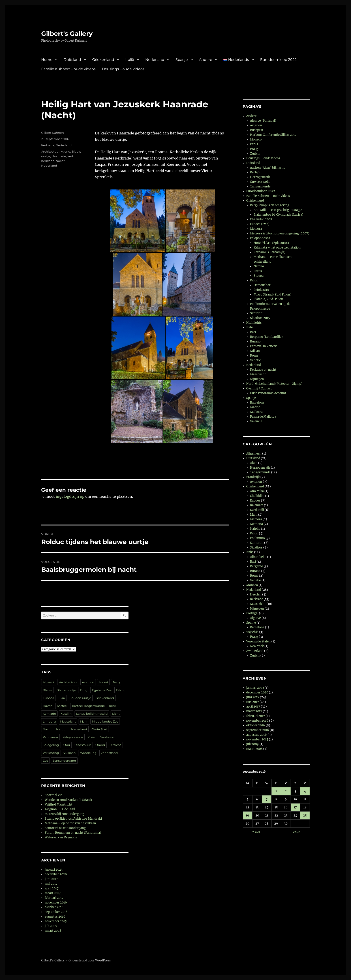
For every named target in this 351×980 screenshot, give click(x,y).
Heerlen (256, 594)
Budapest (257, 130)
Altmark (49, 682)
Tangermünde (260, 472)
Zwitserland (255, 651)
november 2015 (56, 921)
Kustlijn (66, 714)
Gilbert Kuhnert (53, 133)
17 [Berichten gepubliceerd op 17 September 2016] (295, 807)
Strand (100, 745)
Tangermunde (260, 186)
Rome (254, 356)
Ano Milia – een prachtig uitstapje (278, 210)
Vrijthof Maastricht (59, 805)
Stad (67, 745)
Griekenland (103, 60)
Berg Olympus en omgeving (270, 205)
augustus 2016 (55, 917)
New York (257, 646)
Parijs (254, 144)
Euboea (48, 698)
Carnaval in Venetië (264, 346)
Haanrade (59, 156)
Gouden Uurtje (80, 698)
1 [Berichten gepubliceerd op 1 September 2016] (276, 791)
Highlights (254, 323)
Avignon (88, 682)
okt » (296, 832)
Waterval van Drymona (61, 837)
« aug (256, 832)
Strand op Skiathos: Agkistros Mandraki (73, 819)
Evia (62, 698)
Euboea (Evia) (260, 224)
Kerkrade (48, 145)
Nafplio (259, 266)
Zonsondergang (64, 761)
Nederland (155, 60)
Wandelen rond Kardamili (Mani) (68, 800)
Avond (66, 151)
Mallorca (256, 412)
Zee (45, 761)
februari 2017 (54, 898)
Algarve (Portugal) (263, 121)
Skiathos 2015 (260, 318)
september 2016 (56, 912)
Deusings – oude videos (123, 69)
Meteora (256, 229)
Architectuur (50, 151)
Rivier (92, 737)
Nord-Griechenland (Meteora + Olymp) (274, 384)
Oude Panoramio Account (268, 393)
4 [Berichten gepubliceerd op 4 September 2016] (305, 791)
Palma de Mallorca (263, 417)
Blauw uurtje (66, 690)
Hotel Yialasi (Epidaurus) (271, 243)
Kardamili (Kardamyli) (270, 252)
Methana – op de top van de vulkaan (70, 823)
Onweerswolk (260, 182)
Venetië (255, 360)
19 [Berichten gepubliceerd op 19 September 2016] (247, 815)
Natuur (61, 729)
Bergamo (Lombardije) (266, 337)
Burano (255, 341)
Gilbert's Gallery (67, 34)
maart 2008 (53, 931)
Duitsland (72, 60)
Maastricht (68, 721)
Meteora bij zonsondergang (64, 814)
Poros (258, 271)
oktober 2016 (54, 907)
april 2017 (52, 888)
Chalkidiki (257, 496)
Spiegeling (51, 745)
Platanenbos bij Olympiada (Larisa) (278, 215)
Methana (256, 524)
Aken (254, 463)
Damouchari (262, 285)
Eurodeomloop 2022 (278, 60)
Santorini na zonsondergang (65, 828)
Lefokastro (261, 290)
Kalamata (257, 505)
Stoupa (259, 276)
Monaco (256, 139)
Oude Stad (99, 729)
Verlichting (51, 753)
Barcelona (257, 403)
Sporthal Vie (54, 795)
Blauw (47, 690)
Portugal (252, 613)
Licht (116, 714)
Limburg (49, 721)
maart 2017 (53, 893)
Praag (254, 149)
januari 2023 (54, 870)
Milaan (255, 351)
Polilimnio (257, 538)
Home (47, 60)
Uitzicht (115, 745)
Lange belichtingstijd (92, 714)
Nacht (60, 161)
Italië (130, 60)
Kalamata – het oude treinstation (277, 248)
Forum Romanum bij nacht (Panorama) (73, 833)
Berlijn (255, 172)
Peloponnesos (73, 737)
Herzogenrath (260, 177)
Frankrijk (253, 477)
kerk (71, 156)
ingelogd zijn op (70, 496)
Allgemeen (254, 454)
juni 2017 (51, 879)
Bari (253, 332)
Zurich (255, 154)
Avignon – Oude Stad (60, 809)
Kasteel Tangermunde (88, 706)
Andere (206, 60)
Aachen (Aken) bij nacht (267, 168)
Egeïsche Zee (102, 690)
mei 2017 (51, 884)
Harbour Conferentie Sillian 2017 (273, 135)
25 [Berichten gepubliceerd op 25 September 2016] (305, 815)
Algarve (255, 618)
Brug (84, 690)
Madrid (255, 407)
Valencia (256, 421)
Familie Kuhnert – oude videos (68, 69)
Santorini (107, 737)
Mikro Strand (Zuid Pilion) (273, 294)
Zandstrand (109, 753)
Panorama (50, 737)
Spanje (182, 60)
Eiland (121, 690)
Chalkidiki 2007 (261, 219)
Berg (116, 682)
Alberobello (258, 557)
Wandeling (88, 753)
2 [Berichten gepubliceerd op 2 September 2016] (286, 791)
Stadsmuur (83, 745)
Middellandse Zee (105, 721)
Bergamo (257, 566)
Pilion (254, 280)
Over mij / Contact (259, 388)
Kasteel (62, 706)
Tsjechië (252, 632)
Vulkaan (70, 753)
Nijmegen (257, 379)
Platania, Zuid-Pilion (268, 299)
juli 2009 (51, 926)
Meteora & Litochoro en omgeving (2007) (280, 233)
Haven (48, 706)
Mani (84, 721)
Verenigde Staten (258, 641)
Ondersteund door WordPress (90, 960)
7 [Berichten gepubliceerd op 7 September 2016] (267, 799)
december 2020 (56, 874)
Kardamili (257, 510)
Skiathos (256, 547)
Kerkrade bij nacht (263, 370)
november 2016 (56, 902)
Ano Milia (257, 491)
